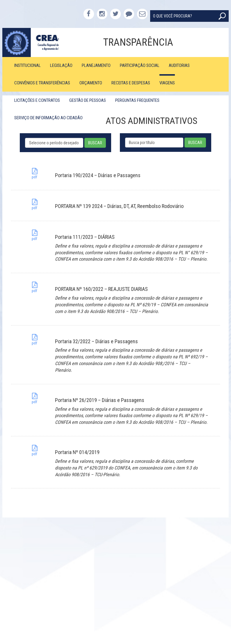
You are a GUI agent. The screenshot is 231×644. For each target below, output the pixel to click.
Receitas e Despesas (131, 83)
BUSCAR (95, 143)
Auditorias (179, 65)
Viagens (167, 83)
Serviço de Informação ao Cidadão (48, 118)
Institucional (27, 65)
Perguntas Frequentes (137, 100)
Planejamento (96, 65)
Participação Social (140, 65)
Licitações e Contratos (37, 100)
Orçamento (91, 83)
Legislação (61, 65)
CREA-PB (31, 42)
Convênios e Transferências (42, 83)
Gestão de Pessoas (88, 100)
